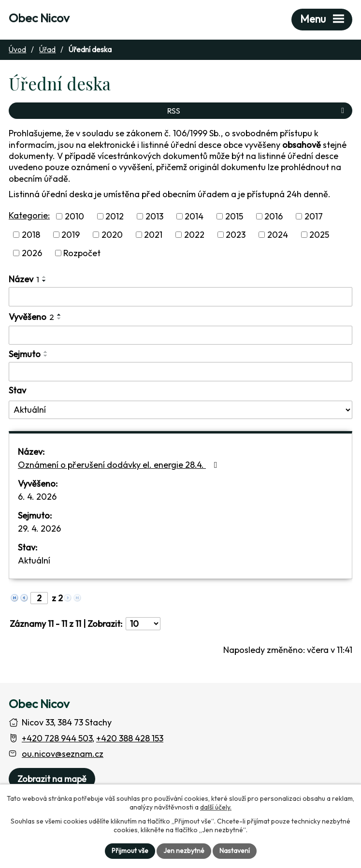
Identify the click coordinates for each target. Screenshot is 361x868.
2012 (115, 216)
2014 (194, 216)
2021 (153, 235)
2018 (31, 235)
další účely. (216, 807)
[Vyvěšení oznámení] (180, 335)
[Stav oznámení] (180, 410)
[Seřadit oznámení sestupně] (44, 281)
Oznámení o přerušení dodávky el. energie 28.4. (120, 465)
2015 (234, 216)
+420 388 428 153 (130, 738)
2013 (154, 216)
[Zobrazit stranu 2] (39, 598)
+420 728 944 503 (57, 738)
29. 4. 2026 (39, 528)
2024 (278, 235)
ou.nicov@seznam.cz (63, 754)
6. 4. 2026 (37, 497)
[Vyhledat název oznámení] (180, 297)
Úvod (17, 50)
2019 (71, 235)
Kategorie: (29, 215)
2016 (274, 216)
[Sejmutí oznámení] (180, 372)
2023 (236, 235)
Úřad (47, 50)
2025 (319, 235)
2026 (32, 253)
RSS (257, 111)
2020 (112, 235)
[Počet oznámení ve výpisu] (143, 624)
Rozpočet (82, 253)
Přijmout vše (130, 851)
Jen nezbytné (184, 851)
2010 (74, 216)
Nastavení (235, 851)
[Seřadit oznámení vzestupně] (44, 277)
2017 (314, 216)
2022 (194, 235)
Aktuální (34, 560)
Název (24, 279)
